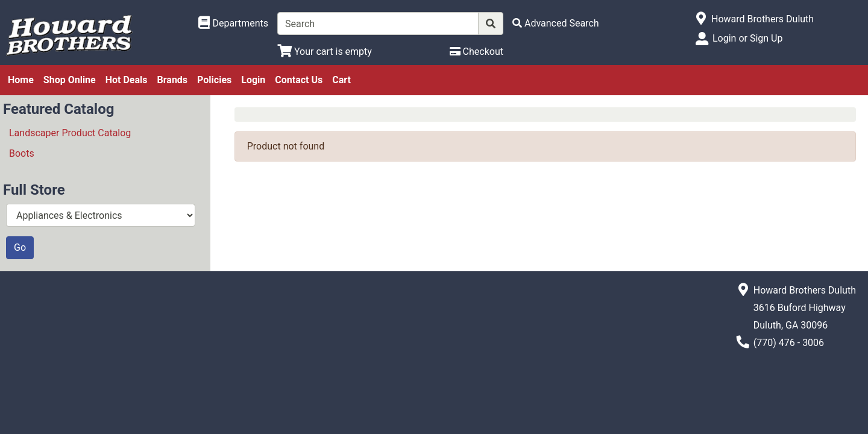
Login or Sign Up (747, 38)
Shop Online (70, 80)
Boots (22, 153)
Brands (173, 80)
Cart (341, 80)
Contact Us (299, 80)
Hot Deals (127, 80)
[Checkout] (476, 52)
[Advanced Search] (556, 23)
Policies (214, 80)
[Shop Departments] (233, 24)
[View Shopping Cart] (325, 52)
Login (253, 80)
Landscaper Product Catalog (70, 133)
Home (21, 80)
